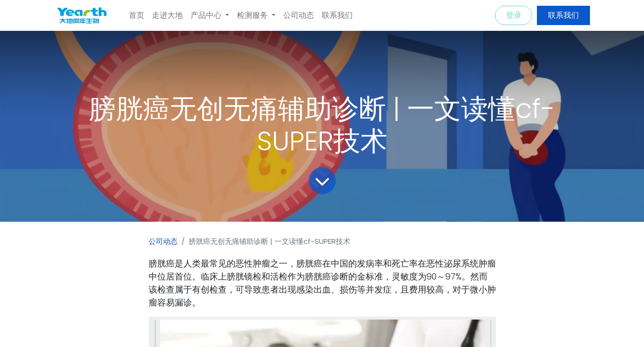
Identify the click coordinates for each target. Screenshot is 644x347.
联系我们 (563, 15)
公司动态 (163, 241)
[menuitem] (137, 15)
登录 (514, 15)
